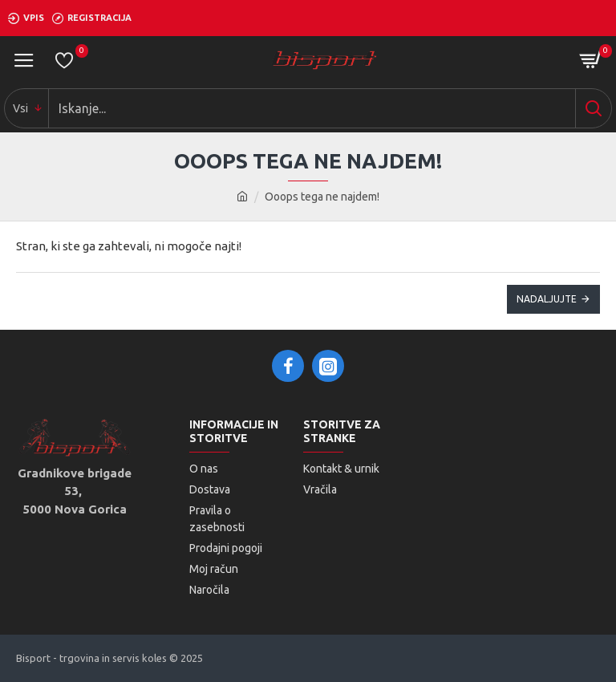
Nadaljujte (547, 299)
